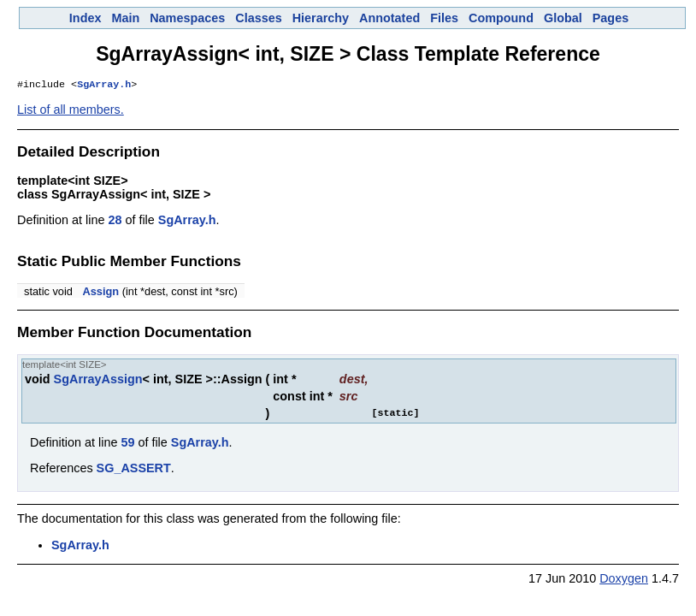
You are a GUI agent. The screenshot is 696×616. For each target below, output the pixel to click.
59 (127, 444)
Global (563, 18)
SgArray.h (104, 86)
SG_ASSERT (134, 470)
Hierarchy (321, 18)
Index (86, 18)
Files (444, 18)
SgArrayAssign (98, 381)
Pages (610, 18)
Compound (501, 18)
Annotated (389, 18)
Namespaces (187, 18)
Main (125, 18)
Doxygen (624, 580)
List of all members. (71, 111)
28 (115, 222)
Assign (100, 293)
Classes (258, 18)
